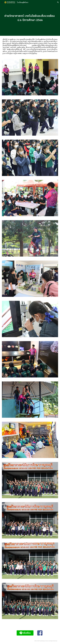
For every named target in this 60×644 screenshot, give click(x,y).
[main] (30, 18)
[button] (2, 2)
